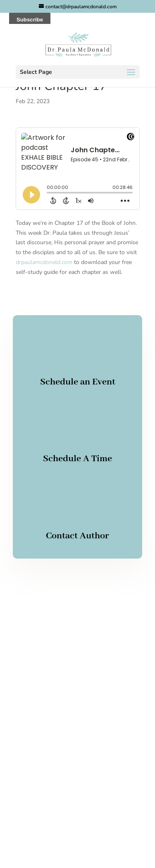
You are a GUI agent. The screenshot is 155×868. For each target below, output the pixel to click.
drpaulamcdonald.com (44, 262)
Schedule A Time (77, 459)
